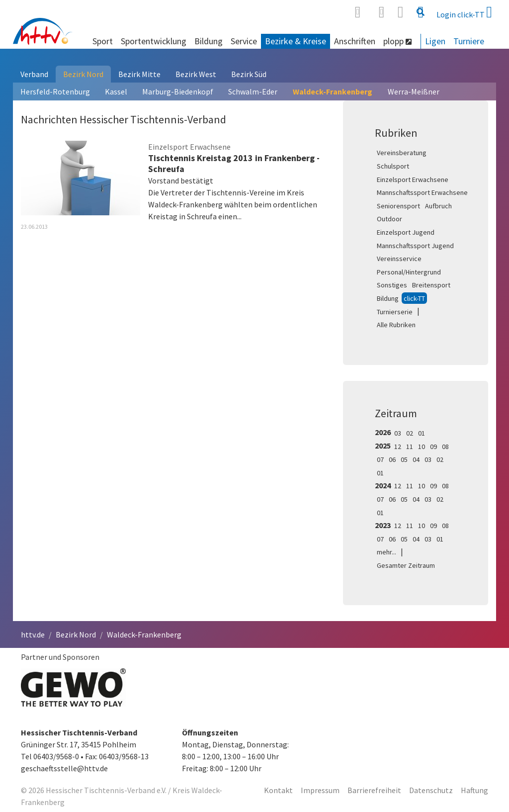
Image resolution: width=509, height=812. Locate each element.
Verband (34, 74)
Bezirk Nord (83, 74)
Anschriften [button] (355, 41)
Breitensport (431, 285)
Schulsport (393, 166)
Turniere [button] (469, 41)
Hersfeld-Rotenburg (55, 91)
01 (422, 433)
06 (392, 459)
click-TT (414, 298)
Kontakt (278, 790)
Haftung (474, 790)
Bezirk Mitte (139, 74)
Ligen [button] (435, 41)
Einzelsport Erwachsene (413, 180)
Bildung (388, 298)
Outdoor (389, 219)
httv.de (33, 634)
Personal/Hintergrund (409, 272)
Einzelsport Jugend (406, 232)
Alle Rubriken (396, 325)
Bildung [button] (209, 41)
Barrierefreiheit (374, 790)
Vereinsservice (399, 259)
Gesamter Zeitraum (406, 565)
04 (416, 459)
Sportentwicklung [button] (154, 41)
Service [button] (244, 41)
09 (433, 447)
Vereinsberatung (402, 153)
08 (445, 447)
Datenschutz (431, 790)
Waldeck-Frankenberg (333, 91)
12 (398, 447)
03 (398, 433)
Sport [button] (103, 41)
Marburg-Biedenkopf (178, 91)
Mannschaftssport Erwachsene (422, 192)
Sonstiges (392, 285)
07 (380, 459)
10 (422, 447)
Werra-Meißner (414, 91)
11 (410, 447)
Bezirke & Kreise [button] (296, 41)
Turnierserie (395, 312)
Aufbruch (438, 206)
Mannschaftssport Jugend (415, 246)
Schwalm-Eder (253, 91)
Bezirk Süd (249, 74)
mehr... (386, 552)
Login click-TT (464, 12)
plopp (397, 41)
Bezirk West (196, 74)
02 (410, 433)
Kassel (116, 91)
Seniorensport (398, 206)
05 (404, 459)
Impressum (320, 790)
